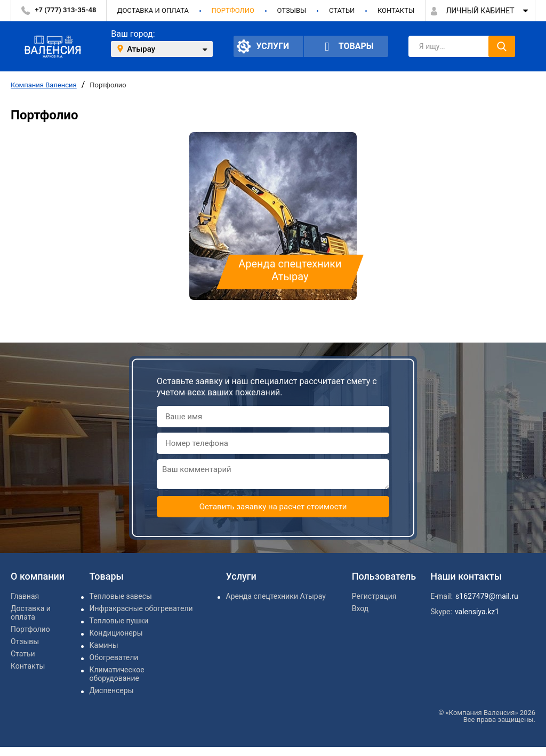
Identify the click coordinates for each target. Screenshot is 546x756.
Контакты (396, 10)
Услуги (263, 46)
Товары (346, 47)
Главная (25, 596)
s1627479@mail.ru (487, 596)
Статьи (342, 10)
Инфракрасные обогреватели (141, 608)
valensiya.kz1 (477, 612)
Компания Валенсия (44, 85)
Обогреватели (114, 657)
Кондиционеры (116, 633)
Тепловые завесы (121, 596)
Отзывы (291, 10)
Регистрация (374, 596)
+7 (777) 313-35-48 (66, 10)
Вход (360, 608)
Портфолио (233, 10)
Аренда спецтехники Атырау (276, 596)
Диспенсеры (112, 690)
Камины (104, 645)
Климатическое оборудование (117, 674)
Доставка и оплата (153, 10)
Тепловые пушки (119, 621)
